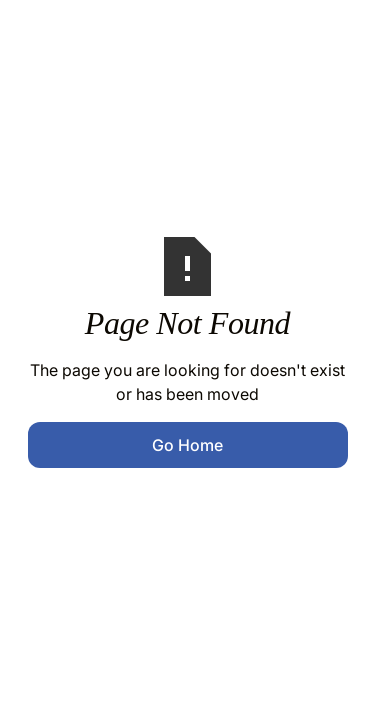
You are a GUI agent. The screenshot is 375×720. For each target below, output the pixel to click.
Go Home (187, 445)
